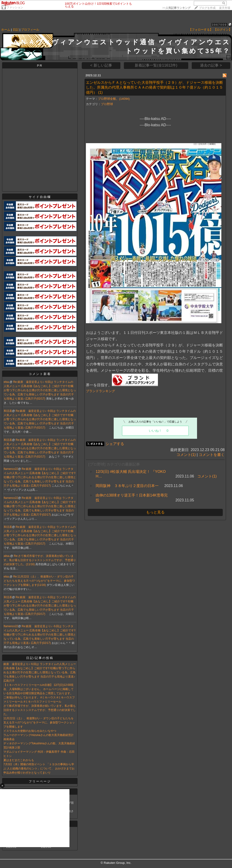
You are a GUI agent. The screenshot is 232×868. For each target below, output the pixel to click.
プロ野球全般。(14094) (114, 99)
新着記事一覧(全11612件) (156, 65)
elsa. (7, 382)
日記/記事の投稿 (40, 658)
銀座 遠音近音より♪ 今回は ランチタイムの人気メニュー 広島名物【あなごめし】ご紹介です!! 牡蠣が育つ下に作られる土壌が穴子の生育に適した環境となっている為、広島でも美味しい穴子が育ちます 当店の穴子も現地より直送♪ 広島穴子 (40, 672)
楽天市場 (225, 8)
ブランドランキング (100, 391)
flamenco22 (11, 469)
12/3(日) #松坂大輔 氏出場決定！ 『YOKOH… (131, 474)
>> (176, 8)
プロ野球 (107, 104)
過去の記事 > (211, 65)
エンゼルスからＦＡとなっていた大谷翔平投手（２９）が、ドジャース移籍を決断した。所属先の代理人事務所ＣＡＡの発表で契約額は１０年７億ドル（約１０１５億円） (154, 87)
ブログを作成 (207, 8)
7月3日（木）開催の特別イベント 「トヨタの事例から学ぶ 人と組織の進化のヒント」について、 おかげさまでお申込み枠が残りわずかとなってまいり (39, 768)
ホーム (6, 30)
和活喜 (8, 411)
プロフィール (30, 30)
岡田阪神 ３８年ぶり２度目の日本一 (127, 486)
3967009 (219, 25)
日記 (16, 30)
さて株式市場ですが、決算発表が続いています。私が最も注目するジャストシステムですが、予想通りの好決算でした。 (40, 710)
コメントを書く (212, 455)
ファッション (15, 7)
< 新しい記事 (101, 65)
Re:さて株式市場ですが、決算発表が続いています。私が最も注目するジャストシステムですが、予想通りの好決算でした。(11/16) (40, 560)
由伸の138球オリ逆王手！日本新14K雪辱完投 (132, 498)
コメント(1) (186, 455)
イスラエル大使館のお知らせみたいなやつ (30, 731)
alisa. (7, 556)
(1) (100, 92)
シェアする (115, 444)
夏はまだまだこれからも (19, 760)
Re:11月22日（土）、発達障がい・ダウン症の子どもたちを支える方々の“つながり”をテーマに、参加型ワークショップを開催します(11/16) (39, 581)
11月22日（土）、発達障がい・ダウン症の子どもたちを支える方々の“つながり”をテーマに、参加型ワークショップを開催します (39, 723)
